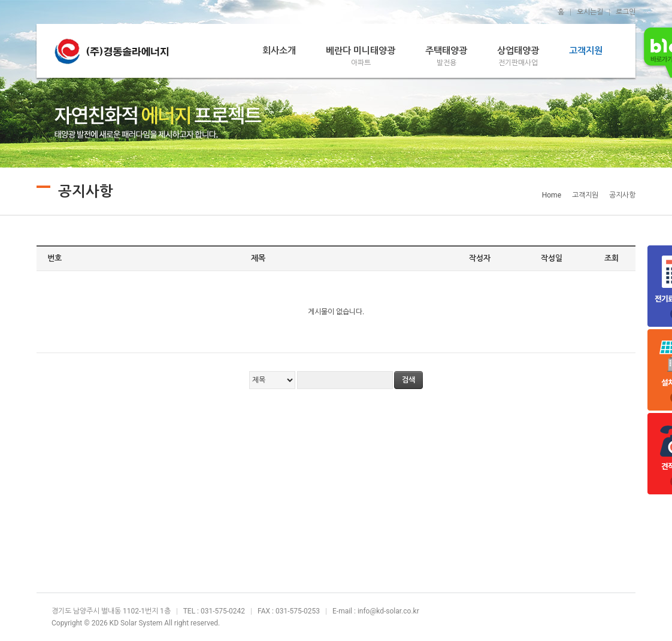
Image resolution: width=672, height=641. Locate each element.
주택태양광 (446, 57)
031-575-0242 (223, 611)
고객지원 (586, 51)
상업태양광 (518, 57)
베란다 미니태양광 (361, 57)
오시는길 (590, 12)
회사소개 (279, 51)
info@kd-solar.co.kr (388, 611)
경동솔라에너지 (111, 51)
